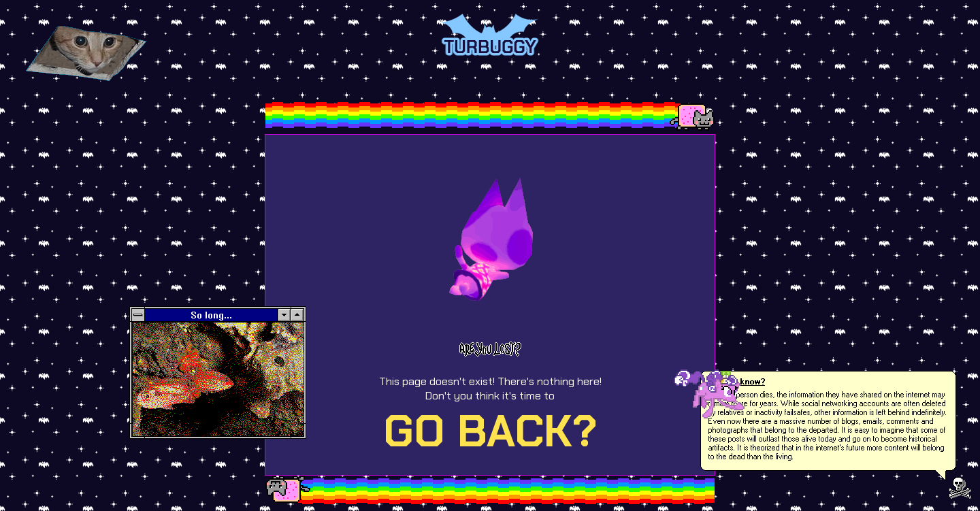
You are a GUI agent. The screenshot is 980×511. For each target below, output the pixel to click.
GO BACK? (490, 431)
